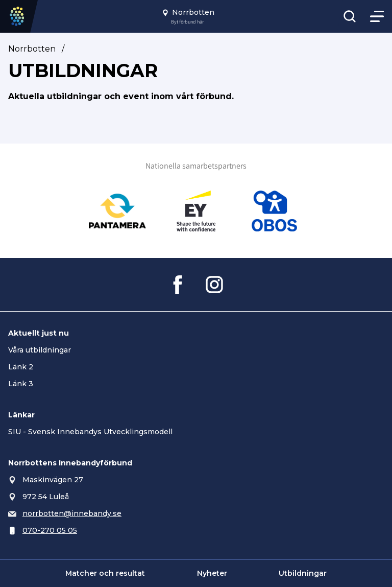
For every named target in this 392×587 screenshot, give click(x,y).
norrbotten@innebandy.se (72, 513)
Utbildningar (303, 573)
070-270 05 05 (50, 530)
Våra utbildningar (40, 350)
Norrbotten (32, 49)
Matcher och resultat (105, 573)
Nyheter (212, 573)
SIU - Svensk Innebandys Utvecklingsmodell (90, 432)
